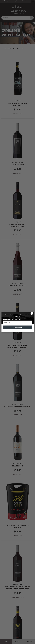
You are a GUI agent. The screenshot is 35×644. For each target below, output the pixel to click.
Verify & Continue (17, 327)
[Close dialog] (32, 313)
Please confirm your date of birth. (12, 319)
